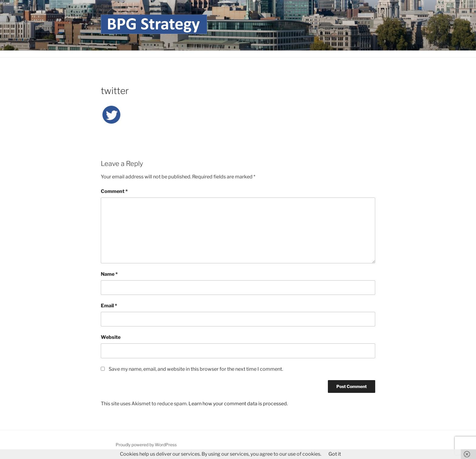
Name (109, 274)
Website (111, 337)
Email (109, 306)
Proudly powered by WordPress (146, 445)
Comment (114, 191)
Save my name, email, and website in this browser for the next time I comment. (196, 369)
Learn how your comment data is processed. (238, 404)
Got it (335, 454)
